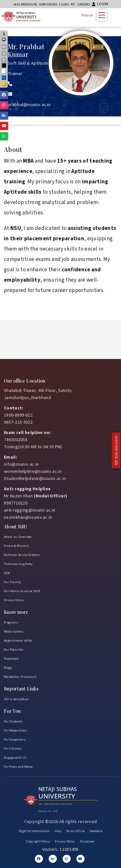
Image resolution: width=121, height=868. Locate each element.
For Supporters (15, 740)
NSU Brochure (26, 5)
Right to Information (34, 831)
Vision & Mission (16, 546)
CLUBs (64, 5)
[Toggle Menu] (103, 15)
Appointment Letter (18, 641)
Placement (11, 659)
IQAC (7, 573)
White (4, 72)
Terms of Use (76, 831)
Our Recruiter (14, 650)
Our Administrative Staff (22, 591)
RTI (73, 5)
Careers (84, 5)
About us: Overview (18, 537)
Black (4, 66)
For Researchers (15, 731)
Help (58, 831)
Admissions (48, 5)
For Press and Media (18, 767)
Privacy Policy (14, 600)
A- (4, 60)
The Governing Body (18, 564)
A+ (4, 47)
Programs (11, 623)
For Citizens (13, 749)
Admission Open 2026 (116, 450)
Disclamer (87, 841)
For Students (13, 722)
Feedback (96, 831)
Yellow (4, 84)
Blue (4, 78)
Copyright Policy (38, 841)
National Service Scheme (22, 555)
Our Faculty (12, 582)
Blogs (8, 668)
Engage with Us (15, 758)
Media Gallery (14, 632)
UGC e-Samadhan (16, 699)
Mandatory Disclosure (20, 677)
